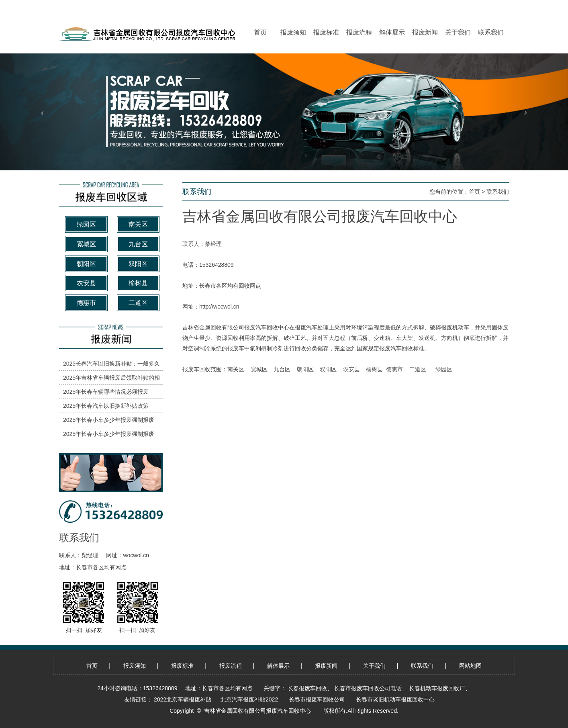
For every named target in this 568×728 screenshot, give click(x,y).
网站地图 (470, 666)
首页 (474, 192)
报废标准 (182, 666)
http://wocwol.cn (219, 307)
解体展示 (278, 666)
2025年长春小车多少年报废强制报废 (109, 420)
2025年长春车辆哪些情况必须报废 (106, 392)
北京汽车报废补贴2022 (249, 699)
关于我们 (374, 666)
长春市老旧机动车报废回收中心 (395, 699)
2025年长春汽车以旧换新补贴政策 (106, 406)
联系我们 (498, 192)
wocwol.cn (136, 555)
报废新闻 (326, 666)
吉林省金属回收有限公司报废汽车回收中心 (236, 327)
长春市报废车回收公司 (317, 699)
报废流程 (231, 666)
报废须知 (135, 666)
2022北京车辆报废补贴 (183, 699)
